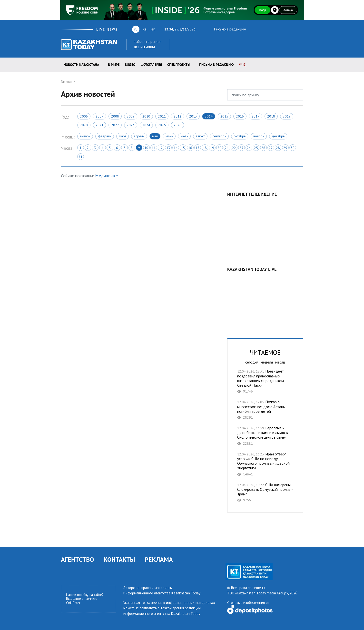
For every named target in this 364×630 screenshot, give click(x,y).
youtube (261, 29)
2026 (177, 125)
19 (212, 148)
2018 (271, 116)
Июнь (169, 136)
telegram (301, 29)
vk (271, 29)
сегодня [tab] (252, 362)
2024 (146, 125)
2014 (209, 116)
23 (241, 148)
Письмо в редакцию (226, 29)
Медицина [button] (105, 176)
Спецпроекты (179, 65)
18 (205, 148)
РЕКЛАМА (159, 559)
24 (249, 148)
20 (219, 148)
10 (146, 148)
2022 (115, 125)
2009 (131, 116)
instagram (293, 29)
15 (183, 148)
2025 (162, 125)
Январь (85, 136)
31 (80, 157)
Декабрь (278, 136)
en (153, 29)
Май (155, 136)
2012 (177, 116)
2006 (84, 116)
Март (123, 136)
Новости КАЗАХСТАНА (81, 65)
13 (168, 148)
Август (200, 136)
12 (161, 148)
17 (197, 148)
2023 (131, 125)
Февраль (105, 136)
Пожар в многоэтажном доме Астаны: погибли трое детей (265, 410)
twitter (253, 29)
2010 (146, 116)
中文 (243, 65)
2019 (287, 116)
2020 (84, 125)
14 (176, 148)
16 (190, 148)
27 (271, 148)
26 (263, 148)
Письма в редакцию (216, 65)
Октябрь (240, 136)
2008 (115, 116)
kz (145, 29)
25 (256, 148)
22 (234, 148)
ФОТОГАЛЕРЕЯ (151, 65)
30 (293, 148)
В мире (114, 65)
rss (279, 29)
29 (285, 148)
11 (154, 148)
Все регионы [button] (144, 47)
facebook (286, 29)
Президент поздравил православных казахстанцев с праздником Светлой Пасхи (265, 381)
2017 (256, 116)
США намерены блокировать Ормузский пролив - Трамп (265, 492)
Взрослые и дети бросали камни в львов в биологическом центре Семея (265, 436)
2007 (99, 116)
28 (278, 148)
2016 (240, 116)
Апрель (139, 136)
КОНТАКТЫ (119, 559)
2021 (99, 125)
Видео (130, 65)
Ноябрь (259, 136)
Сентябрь (219, 136)
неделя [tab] (267, 362)
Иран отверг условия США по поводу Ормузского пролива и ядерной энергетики (265, 464)
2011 (162, 116)
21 (227, 148)
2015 (224, 116)
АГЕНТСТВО (77, 559)
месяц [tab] (280, 362)
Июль (184, 136)
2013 (193, 116)
